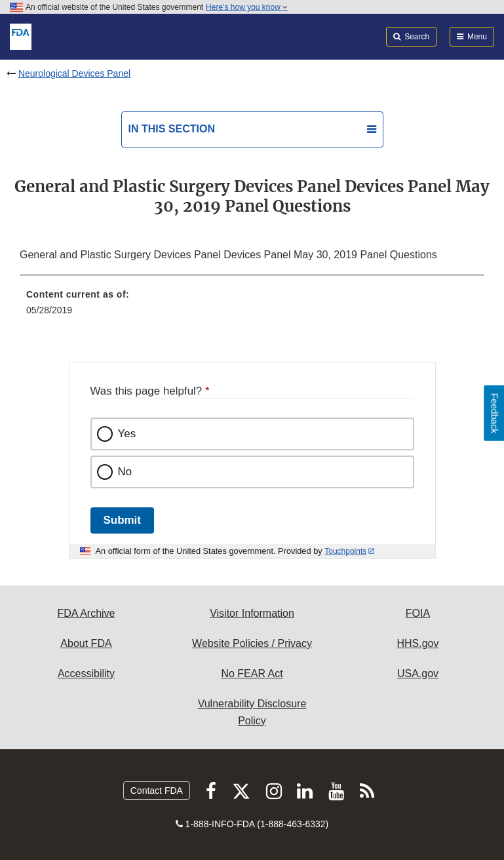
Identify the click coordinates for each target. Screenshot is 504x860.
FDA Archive (86, 613)
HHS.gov (417, 643)
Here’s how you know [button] (247, 7)
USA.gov (418, 674)
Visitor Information (252, 613)
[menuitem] (252, 307)
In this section (172, 129)
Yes (127, 434)
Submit (122, 520)
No (125, 472)
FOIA (418, 613)
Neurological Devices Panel (74, 73)
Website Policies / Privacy (252, 643)
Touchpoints (345, 551)
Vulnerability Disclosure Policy (252, 712)
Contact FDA (157, 791)
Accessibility (86, 674)
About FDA (86, 643)
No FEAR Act (252, 674)
